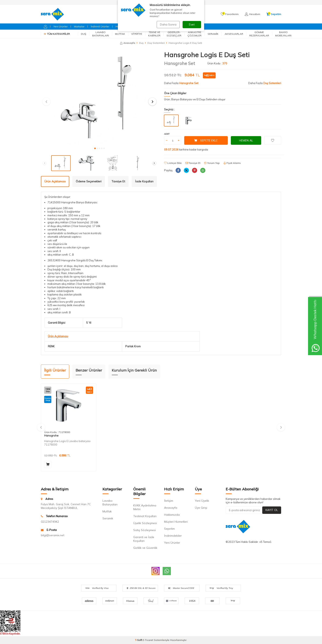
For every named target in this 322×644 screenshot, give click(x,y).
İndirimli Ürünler (100, 26)
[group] (99, 98)
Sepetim (169, 529)
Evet (192, 24)
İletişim (169, 501)
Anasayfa (128, 43)
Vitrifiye (137, 34)
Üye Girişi (201, 508)
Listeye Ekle (173, 163)
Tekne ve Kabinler (154, 34)
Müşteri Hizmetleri (176, 522)
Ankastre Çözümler (194, 34)
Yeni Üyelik (202, 501)
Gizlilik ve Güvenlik (145, 548)
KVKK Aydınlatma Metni (145, 507)
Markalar (79, 26)
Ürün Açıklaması (55, 181)
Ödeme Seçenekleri (89, 181)
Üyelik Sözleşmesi (145, 523)
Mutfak (120, 34)
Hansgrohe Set (180, 63)
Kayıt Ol (272, 510)
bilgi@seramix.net (53, 535)
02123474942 (50, 522)
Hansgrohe (51, 436)
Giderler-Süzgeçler (174, 34)
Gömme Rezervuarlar (259, 34)
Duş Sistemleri (156, 43)
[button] (95, 148)
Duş (83, 34)
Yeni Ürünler (60, 26)
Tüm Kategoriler (57, 34)
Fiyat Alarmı (232, 163)
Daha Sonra (168, 24)
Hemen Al (246, 140)
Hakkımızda (172, 515)
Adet (167, 134)
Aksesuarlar (234, 34)
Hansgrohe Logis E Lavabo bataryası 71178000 (67, 443)
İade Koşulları (144, 181)
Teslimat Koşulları (145, 516)
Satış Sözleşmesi (145, 530)
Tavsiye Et (193, 163)
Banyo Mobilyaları (283, 34)
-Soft (139, 640)
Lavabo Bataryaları (101, 34)
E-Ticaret (148, 640)
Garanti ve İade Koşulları (144, 539)
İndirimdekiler (173, 536)
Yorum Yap (212, 163)
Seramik (213, 34)
